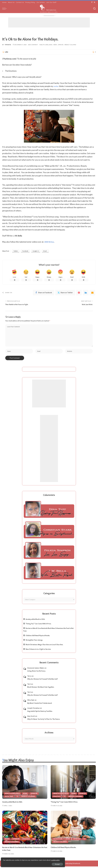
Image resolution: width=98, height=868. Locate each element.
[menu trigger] (5, 9)
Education (58, 840)
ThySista (8, 45)
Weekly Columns (70, 45)
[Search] (94, 9)
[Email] (92, 293)
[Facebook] (92, 2)
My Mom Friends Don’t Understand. (40, 705)
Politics (57, 798)
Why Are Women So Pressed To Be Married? (43, 681)
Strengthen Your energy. (34, 642)
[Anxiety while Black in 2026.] (25, 784)
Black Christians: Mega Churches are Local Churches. (44, 646)
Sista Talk (9, 798)
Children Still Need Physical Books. (38, 637)
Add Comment (33, 45)
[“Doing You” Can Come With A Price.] (73, 784)
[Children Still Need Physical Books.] (73, 829)
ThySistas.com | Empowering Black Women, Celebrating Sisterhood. (58, 865)
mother (56, 86)
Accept (27, 863)
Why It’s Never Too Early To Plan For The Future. (44, 721)
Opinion (61, 45)
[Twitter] (94, 2)
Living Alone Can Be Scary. (36, 672)
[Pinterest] (79, 293)
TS (18, 798)
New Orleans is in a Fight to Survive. (38, 651)
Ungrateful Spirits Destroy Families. (40, 713)
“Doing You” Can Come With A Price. (38, 625)
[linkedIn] (86, 293)
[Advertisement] (49, 22)
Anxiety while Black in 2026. (35, 621)
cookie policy (28, 859)
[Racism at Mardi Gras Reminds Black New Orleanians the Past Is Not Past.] (25, 829)
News (55, 45)
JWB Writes (49, 242)
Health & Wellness (46, 45)
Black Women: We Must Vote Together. (41, 689)
